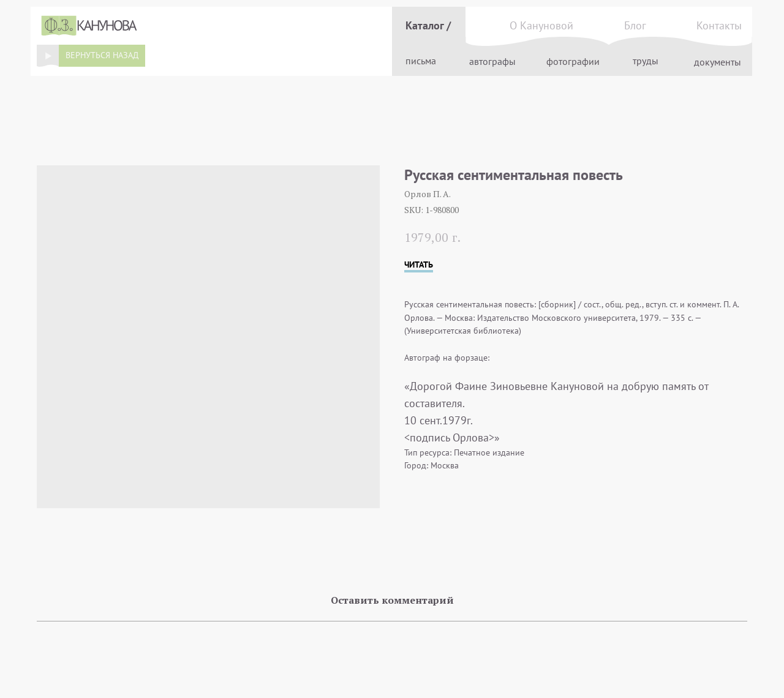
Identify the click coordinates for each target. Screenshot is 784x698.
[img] (48, 56)
